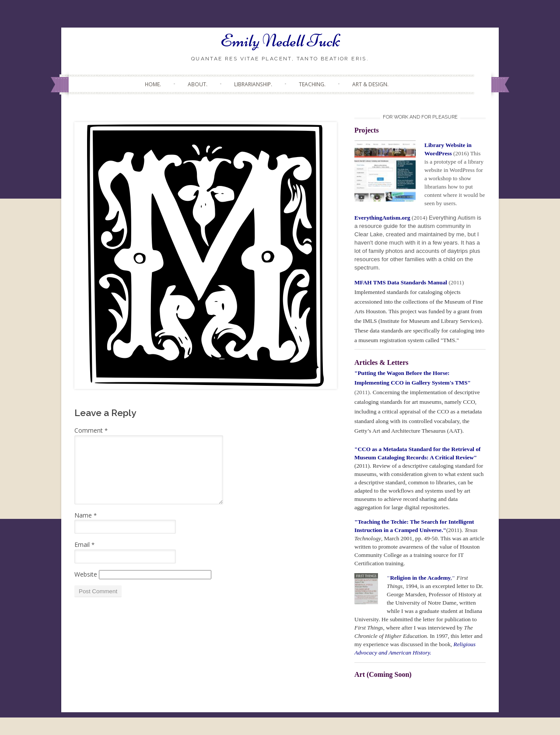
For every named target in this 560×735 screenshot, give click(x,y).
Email (84, 544)
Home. (153, 84)
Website (86, 574)
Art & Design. (370, 84)
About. (198, 84)
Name (86, 515)
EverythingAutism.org (382, 218)
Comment (91, 430)
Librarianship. (253, 84)
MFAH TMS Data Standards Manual (401, 282)
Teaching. (312, 84)
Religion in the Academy (420, 578)
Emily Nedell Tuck (280, 41)
